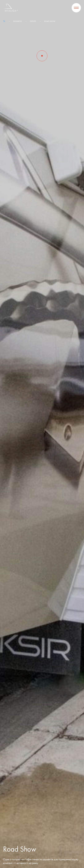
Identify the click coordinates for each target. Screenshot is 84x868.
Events (33, 21)
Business (18, 21)
